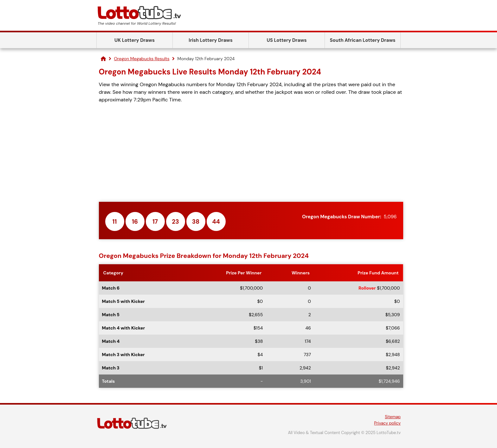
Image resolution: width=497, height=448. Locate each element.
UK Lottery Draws (135, 40)
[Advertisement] (251, 153)
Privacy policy (387, 423)
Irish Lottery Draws (210, 40)
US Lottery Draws (287, 40)
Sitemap (393, 417)
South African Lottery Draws (363, 40)
